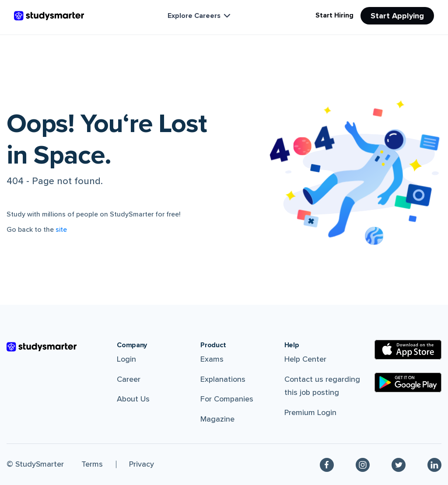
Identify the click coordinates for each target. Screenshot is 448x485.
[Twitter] (399, 464)
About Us (133, 399)
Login (126, 359)
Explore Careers (200, 16)
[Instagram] (363, 464)
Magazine (217, 419)
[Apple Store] (408, 350)
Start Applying (397, 16)
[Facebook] (327, 464)
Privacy (142, 464)
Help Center (305, 359)
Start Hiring (334, 15)
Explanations (223, 379)
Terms (92, 464)
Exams (212, 359)
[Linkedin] (434, 464)
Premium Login (310, 412)
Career (129, 379)
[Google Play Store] (408, 382)
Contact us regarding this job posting (322, 386)
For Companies (227, 399)
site (61, 230)
